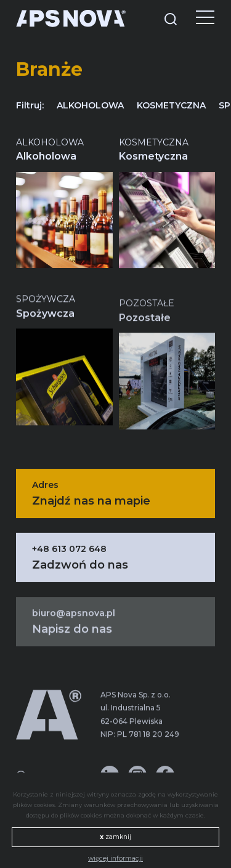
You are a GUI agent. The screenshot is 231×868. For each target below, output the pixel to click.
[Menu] (196, 18)
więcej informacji (115, 858)
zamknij (115, 837)
